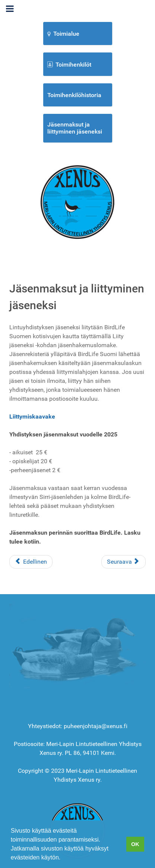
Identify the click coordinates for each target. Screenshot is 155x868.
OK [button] (135, 844)
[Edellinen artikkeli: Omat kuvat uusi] (31, 562)
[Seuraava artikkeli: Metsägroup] (124, 562)
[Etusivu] (77, 201)
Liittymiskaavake (32, 417)
